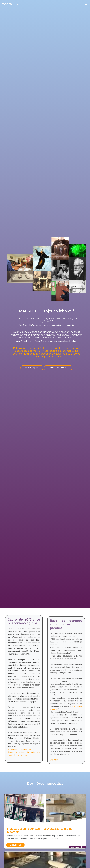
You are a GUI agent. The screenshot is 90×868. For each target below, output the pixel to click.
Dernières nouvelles (58, 368)
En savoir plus (32, 368)
